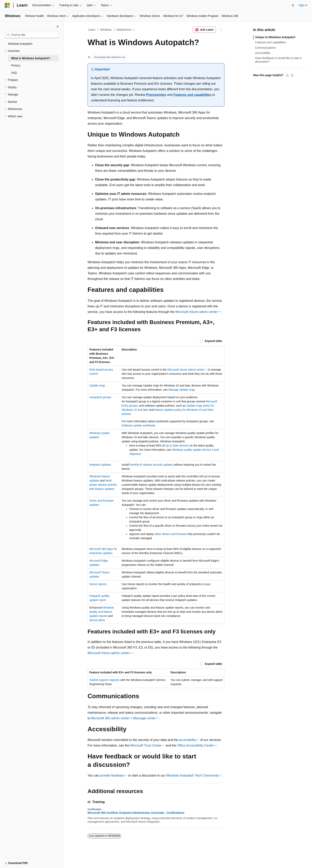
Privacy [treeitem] (16, 65)
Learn (92, 30)
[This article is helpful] (287, 75)
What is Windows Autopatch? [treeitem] (31, 58)
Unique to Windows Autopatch (275, 37)
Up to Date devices (177, 446)
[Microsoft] (7, 5)
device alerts (97, 620)
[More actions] (221, 30)
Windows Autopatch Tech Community (192, 775)
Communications (265, 48)
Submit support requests (104, 680)
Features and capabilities (192, 95)
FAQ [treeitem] (14, 73)
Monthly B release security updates (151, 465)
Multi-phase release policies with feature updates (103, 485)
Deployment (124, 30)
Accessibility (263, 53)
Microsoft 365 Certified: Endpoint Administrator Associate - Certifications (136, 813)
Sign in (303, 5)
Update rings (97, 385)
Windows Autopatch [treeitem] (20, 44)
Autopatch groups (100, 397)
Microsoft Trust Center (146, 745)
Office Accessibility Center (195, 745)
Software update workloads (138, 425)
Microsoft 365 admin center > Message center (123, 718)
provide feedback (112, 775)
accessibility (188, 740)
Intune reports (98, 584)
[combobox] (32, 35)
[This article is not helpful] (292, 75)
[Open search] (293, 5)
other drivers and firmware (171, 534)
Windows (106, 30)
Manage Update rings (182, 390)
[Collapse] (58, 27)
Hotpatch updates (100, 465)
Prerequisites (156, 95)
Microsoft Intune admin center (196, 312)
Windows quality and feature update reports (102, 612)
